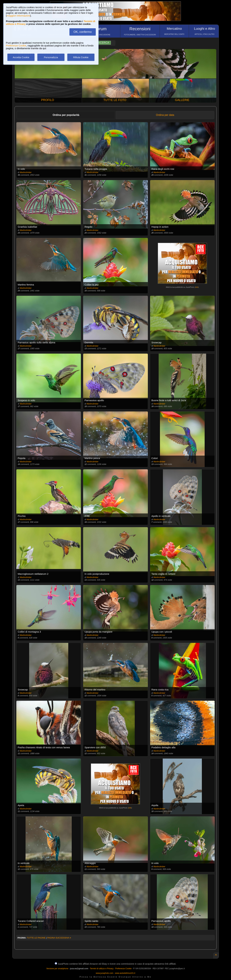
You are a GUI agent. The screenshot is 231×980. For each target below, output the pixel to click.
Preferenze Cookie (16, 46)
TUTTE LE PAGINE (36, 938)
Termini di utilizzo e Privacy (102, 969)
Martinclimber (26, 172)
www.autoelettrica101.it (125, 973)
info (197, 287)
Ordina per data (165, 115)
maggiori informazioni (18, 16)
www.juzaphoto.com (105, 973)
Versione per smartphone (57, 969)
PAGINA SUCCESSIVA (59, 938)
